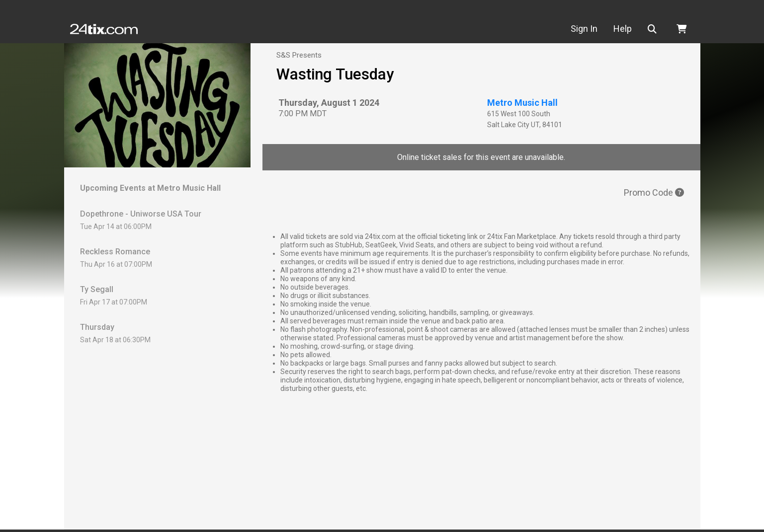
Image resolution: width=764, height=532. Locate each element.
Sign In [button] (584, 29)
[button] (654, 29)
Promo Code (654, 192)
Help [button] (623, 29)
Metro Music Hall (522, 103)
